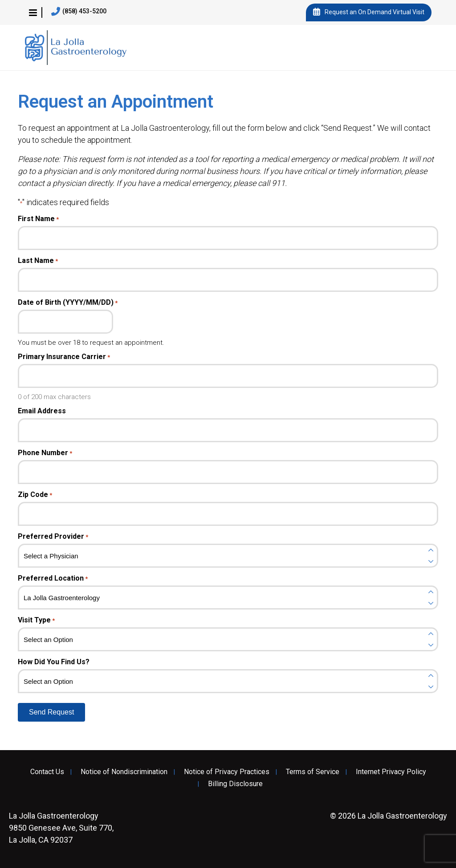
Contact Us (47, 772)
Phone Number (45, 453)
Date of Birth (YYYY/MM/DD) (68, 303)
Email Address (42, 411)
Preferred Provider (53, 537)
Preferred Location (53, 578)
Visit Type (36, 620)
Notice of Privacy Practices (227, 772)
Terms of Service (313, 772)
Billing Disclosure (235, 784)
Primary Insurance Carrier (64, 357)
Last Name (38, 261)
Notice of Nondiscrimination (124, 772)
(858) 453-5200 (79, 12)
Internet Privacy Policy (391, 772)
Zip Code (35, 495)
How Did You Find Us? (54, 662)
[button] (33, 12)
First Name (38, 219)
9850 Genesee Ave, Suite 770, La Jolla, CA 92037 (61, 828)
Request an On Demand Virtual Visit (369, 12)
